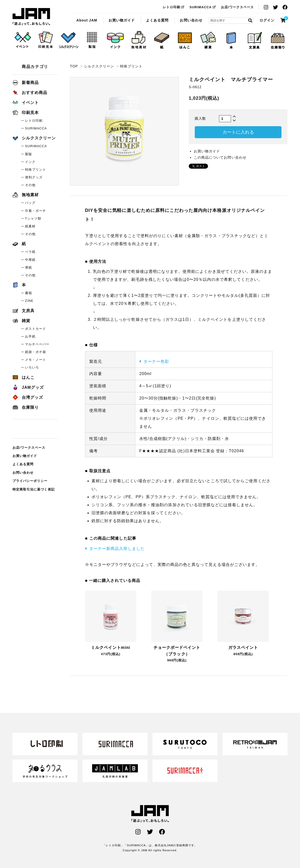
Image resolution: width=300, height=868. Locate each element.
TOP (74, 66)
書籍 (28, 293)
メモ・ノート (35, 360)
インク (30, 162)
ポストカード (35, 329)
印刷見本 (26, 113)
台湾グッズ (28, 397)
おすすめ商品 (30, 93)
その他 (30, 185)
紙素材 (30, 226)
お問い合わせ (191, 20)
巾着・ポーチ (35, 211)
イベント (26, 103)
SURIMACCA (203, 7)
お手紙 (30, 336)
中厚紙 (30, 260)
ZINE (29, 301)
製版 (28, 154)
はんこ (23, 377)
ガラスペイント (243, 648)
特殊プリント (131, 66)
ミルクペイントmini (110, 648)
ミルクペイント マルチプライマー (31, 17)
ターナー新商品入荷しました (117, 549)
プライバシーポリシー (30, 481)
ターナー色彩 (156, 361)
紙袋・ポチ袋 (35, 352)
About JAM (87, 20)
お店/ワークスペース (237, 7)
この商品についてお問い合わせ (220, 157)
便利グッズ (34, 177)
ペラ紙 (30, 252)
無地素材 (26, 195)
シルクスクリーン (99, 66)
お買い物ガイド (122, 20)
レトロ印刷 (174, 7)
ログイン (267, 20)
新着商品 (26, 83)
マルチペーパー (37, 344)
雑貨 (21, 321)
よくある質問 (157, 20)
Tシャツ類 (33, 218)
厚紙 (28, 267)
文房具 (23, 311)
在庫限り (26, 407)
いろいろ (32, 367)
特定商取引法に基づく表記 (34, 489)
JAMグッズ (28, 387)
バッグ (30, 203)
